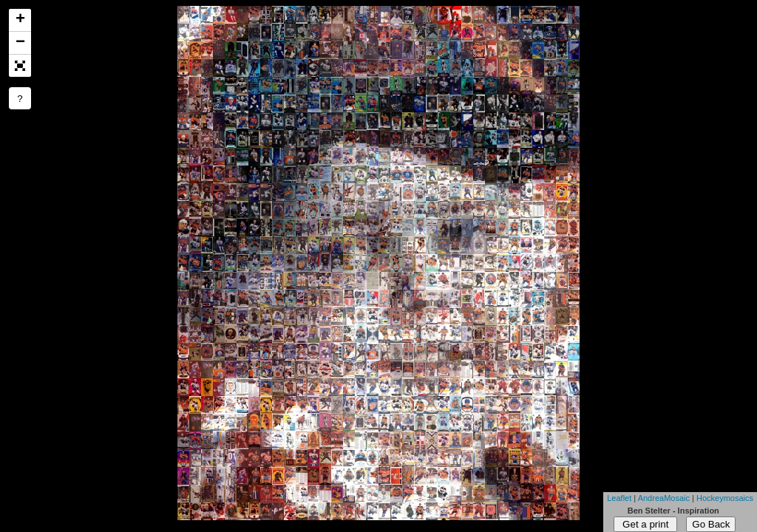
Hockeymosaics (725, 498)
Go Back (711, 524)
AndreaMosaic (664, 498)
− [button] (20, 43)
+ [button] (20, 20)
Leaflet (619, 498)
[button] (20, 66)
